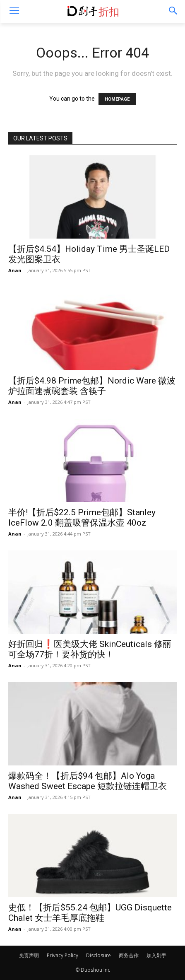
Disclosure (99, 955)
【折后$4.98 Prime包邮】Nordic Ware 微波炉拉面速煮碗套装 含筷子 (92, 386)
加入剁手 (156, 955)
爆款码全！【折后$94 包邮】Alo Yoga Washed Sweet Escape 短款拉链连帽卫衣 (88, 781)
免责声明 (29, 955)
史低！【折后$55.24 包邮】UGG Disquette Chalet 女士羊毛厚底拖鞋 (90, 913)
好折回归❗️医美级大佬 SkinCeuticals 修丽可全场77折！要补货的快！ (90, 649)
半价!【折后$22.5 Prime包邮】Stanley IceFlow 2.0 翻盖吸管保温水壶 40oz (82, 518)
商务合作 (129, 955)
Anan (15, 270)
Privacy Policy (62, 955)
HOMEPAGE (117, 99)
